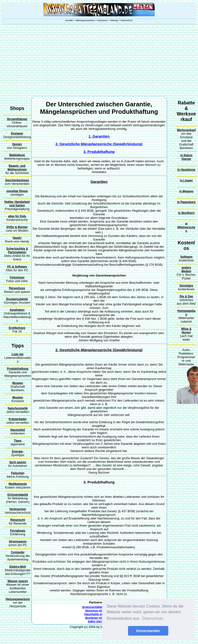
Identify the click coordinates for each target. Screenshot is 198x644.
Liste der (18, 354)
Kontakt (69, 20)
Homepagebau (186, 313)
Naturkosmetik (18, 408)
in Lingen (186, 181)
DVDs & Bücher (17, 227)
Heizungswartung (18, 599)
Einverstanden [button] (148, 631)
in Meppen (186, 191)
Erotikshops (17, 328)
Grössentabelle (18, 495)
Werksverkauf (186, 130)
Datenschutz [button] (153, 618)
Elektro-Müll (18, 567)
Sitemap (114, 20)
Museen (18, 383)
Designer (17, 133)
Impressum (102, 20)
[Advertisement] (99, 60)
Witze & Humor (186, 331)
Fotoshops (17, 277)
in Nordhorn (186, 213)
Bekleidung (17, 155)
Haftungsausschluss (85, 20)
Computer (18, 552)
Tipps (18, 441)
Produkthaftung (18, 369)
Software (186, 257)
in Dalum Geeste (186, 157)
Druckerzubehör (17, 299)
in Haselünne (186, 170)
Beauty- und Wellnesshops (17, 168)
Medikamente (18, 484)
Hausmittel (18, 430)
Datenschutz (127, 20)
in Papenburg (186, 202)
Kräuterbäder (18, 419)
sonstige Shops (17, 191)
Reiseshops (17, 288)
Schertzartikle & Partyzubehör (17, 250)
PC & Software (17, 267)
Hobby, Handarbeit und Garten (17, 204)
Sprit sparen (18, 462)
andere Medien (186, 269)
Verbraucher (18, 509)
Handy (17, 238)
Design (17, 144)
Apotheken (17, 310)
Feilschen (18, 473)
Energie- (18, 451)
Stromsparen (18, 542)
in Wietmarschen (186, 227)
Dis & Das (186, 296)
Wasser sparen (18, 581)
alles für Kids (17, 216)
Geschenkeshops (17, 180)
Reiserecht (18, 520)
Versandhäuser (17, 119)
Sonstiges (186, 286)
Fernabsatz (18, 531)
